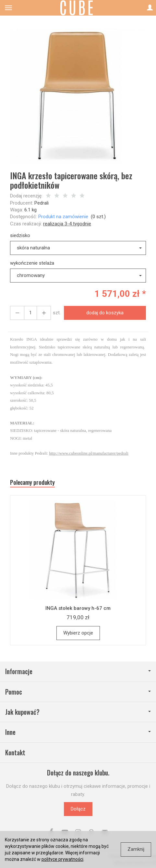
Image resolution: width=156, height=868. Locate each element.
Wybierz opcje (78, 633)
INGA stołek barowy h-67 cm (78, 608)
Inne (78, 732)
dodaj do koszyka (105, 313)
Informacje (78, 671)
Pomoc (78, 692)
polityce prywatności (62, 859)
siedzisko (20, 235)
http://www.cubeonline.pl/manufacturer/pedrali (89, 453)
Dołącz (78, 809)
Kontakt (15, 753)
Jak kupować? (78, 712)
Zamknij (136, 849)
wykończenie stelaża (32, 263)
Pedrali (42, 203)
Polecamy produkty (32, 482)
